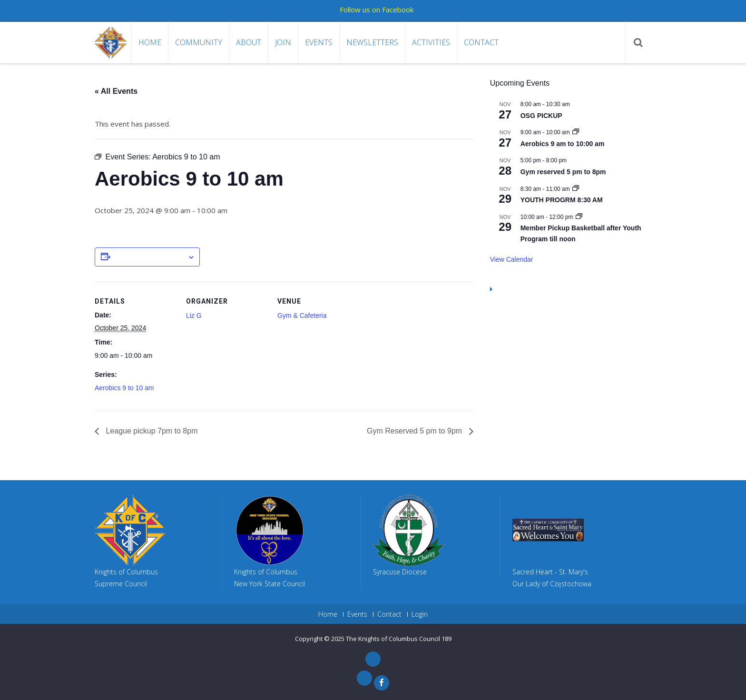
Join (283, 42)
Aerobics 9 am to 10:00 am (563, 144)
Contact (481, 42)
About (249, 42)
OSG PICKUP (541, 116)
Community (199, 42)
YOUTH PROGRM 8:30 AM (562, 200)
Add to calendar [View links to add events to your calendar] (149, 257)
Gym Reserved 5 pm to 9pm (416, 431)
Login (420, 614)
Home (150, 42)
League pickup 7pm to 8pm (151, 431)
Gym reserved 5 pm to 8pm (563, 172)
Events (319, 42)
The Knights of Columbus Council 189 (399, 639)
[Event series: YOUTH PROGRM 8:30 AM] (576, 189)
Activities (431, 42)
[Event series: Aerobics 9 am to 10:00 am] (576, 132)
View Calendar (512, 259)
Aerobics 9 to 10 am (124, 388)
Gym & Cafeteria (302, 315)
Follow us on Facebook (377, 10)
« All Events (116, 91)
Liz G (194, 315)
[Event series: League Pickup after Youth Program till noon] (579, 217)
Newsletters (372, 42)
